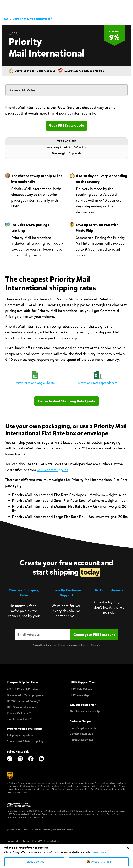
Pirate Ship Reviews (81, 740)
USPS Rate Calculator (83, 689)
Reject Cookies (34, 862)
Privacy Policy (14, 841)
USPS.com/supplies (52, 470)
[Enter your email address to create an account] (42, 635)
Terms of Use (29, 841)
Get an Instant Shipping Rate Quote (67, 401)
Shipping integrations (20, 735)
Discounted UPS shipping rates (26, 695)
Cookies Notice (51, 841)
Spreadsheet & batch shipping (25, 741)
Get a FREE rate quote (66, 125)
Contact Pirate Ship (81, 734)
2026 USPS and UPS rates (22, 689)
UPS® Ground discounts (21, 707)
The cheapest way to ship (85, 712)
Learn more (99, 852)
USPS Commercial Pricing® (23, 701)
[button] (128, 6)
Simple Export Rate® (19, 719)
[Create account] (94, 635)
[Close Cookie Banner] (128, 848)
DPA (40, 841)
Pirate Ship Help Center (84, 728)
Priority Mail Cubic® (19, 713)
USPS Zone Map (79, 695)
